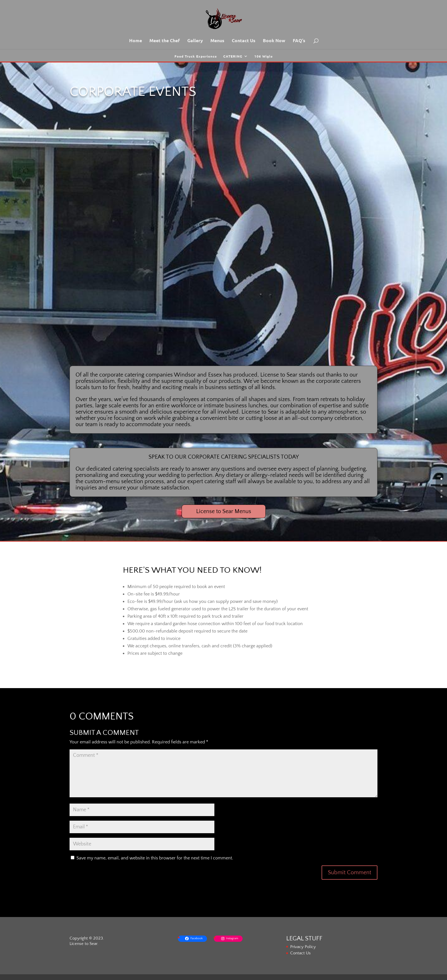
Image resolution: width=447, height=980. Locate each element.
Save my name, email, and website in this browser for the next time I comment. (155, 858)
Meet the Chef (165, 41)
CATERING (233, 56)
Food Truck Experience (196, 56)
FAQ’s (299, 41)
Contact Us (244, 41)
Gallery (195, 41)
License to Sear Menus (224, 511)
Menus (217, 41)
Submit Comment (350, 873)
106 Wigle (264, 56)
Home (136, 41)
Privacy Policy (303, 947)
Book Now (274, 41)
